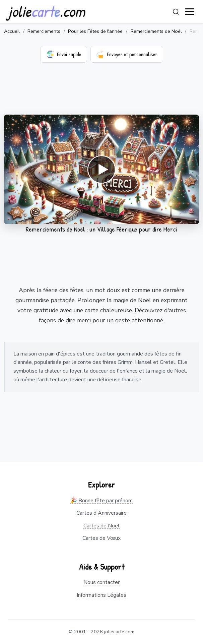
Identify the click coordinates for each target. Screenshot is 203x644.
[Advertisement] (101, 93)
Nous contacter (101, 582)
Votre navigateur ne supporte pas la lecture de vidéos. (101, 169)
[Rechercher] (176, 12)
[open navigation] (190, 12)
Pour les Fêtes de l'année (95, 31)
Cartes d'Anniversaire (101, 513)
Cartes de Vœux (101, 538)
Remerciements (44, 31)
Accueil (12, 31)
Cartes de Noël (101, 526)
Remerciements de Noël (156, 31)
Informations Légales (101, 595)
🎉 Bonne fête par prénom (101, 501)
